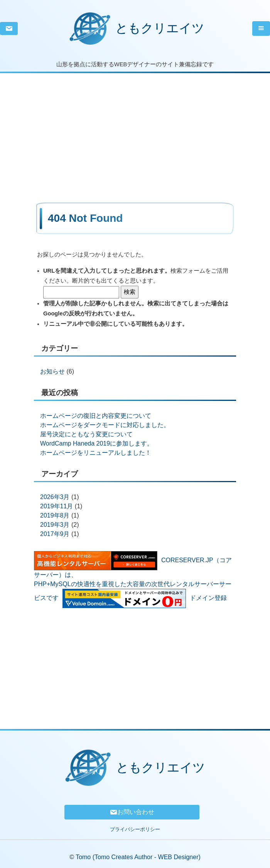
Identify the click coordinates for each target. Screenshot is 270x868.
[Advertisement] (135, 127)
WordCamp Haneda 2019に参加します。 (97, 443)
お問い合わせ (132, 812)
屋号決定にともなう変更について (86, 434)
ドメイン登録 (208, 598)
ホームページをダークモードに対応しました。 (105, 425)
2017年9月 (55, 534)
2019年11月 (57, 506)
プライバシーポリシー (135, 829)
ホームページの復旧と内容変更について (96, 416)
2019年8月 (55, 515)
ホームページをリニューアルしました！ (96, 453)
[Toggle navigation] (261, 28)
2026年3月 (55, 497)
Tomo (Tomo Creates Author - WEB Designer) (138, 857)
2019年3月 (55, 525)
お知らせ (52, 371)
